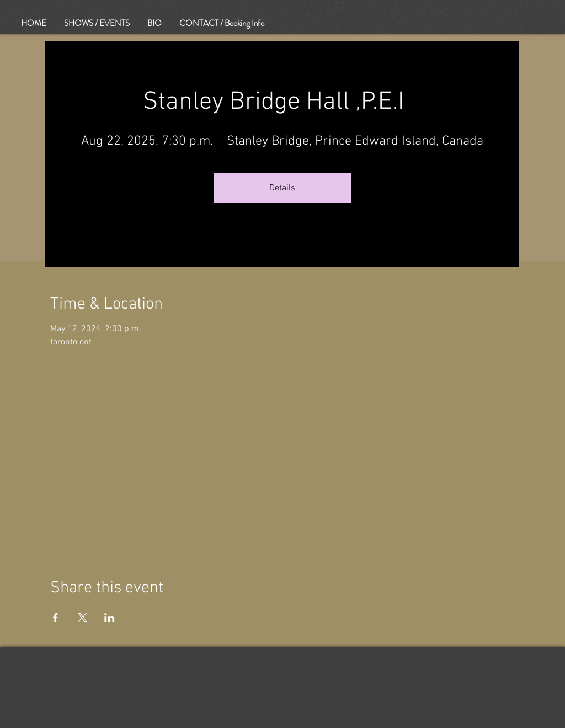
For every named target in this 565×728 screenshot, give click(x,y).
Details (282, 188)
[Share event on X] (82, 618)
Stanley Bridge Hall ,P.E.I (282, 102)
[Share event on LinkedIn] (110, 618)
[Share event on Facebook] (55, 618)
